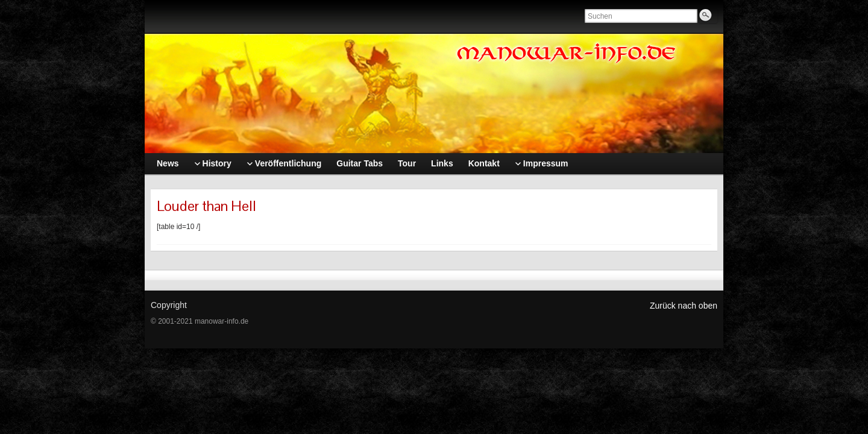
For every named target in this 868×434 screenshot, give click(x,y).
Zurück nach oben (684, 306)
